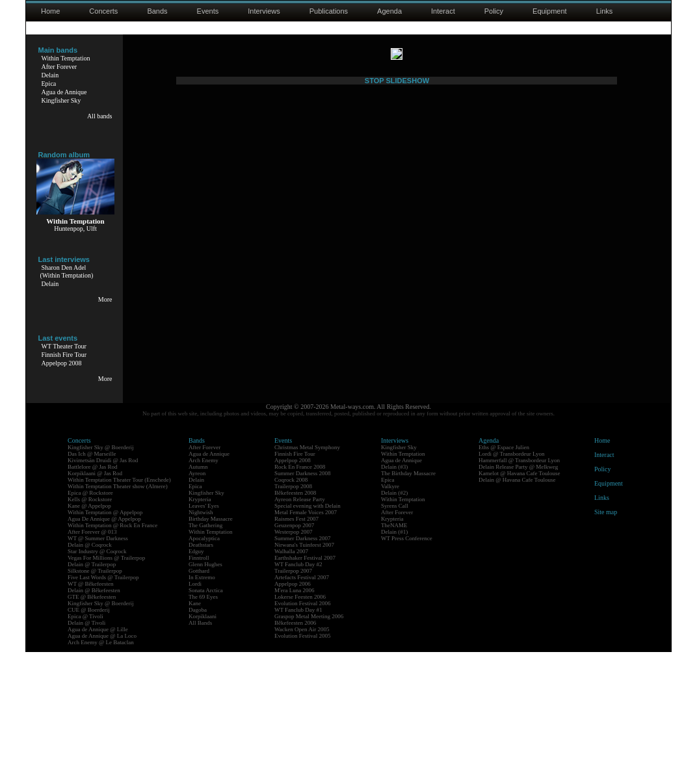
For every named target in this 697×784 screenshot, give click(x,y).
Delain (50, 75)
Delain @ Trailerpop (92, 696)
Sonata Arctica (206, 722)
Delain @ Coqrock (90, 677)
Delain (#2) (394, 625)
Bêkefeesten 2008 (295, 625)
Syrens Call (395, 638)
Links (605, 11)
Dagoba (198, 742)
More (105, 299)
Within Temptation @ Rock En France (112, 657)
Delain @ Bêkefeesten (94, 722)
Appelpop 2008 (62, 363)
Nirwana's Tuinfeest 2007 (304, 677)
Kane (195, 735)
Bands (157, 11)
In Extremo (202, 709)
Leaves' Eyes (204, 638)
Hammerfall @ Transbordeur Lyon (519, 592)
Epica (49, 84)
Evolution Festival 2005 (303, 768)
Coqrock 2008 (291, 612)
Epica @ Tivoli (85, 748)
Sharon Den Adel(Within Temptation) (67, 271)
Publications (329, 11)
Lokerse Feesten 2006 (300, 729)
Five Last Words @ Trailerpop (103, 709)
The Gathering (205, 657)
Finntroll (199, 690)
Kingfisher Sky (61, 100)
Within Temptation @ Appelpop (105, 644)
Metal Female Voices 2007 (306, 644)
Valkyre (390, 618)
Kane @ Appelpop (89, 638)
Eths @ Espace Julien (504, 579)
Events (208, 11)
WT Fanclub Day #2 (298, 696)
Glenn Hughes (205, 696)
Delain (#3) (394, 599)
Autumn (198, 599)
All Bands (200, 755)
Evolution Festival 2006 (303, 735)
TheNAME (394, 657)
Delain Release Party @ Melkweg (518, 599)
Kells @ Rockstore (90, 631)
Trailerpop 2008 (293, 618)
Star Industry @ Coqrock (97, 683)
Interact (443, 11)
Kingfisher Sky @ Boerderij (101, 579)
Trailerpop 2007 (293, 703)
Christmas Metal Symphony (307, 579)
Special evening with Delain (308, 638)
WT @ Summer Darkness (98, 670)
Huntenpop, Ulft (75, 229)
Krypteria (200, 631)
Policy (494, 11)
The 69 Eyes (203, 729)
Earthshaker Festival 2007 (305, 690)
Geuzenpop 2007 (294, 657)
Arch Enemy (204, 592)
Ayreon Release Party (300, 631)
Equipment (550, 11)
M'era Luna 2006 (295, 722)
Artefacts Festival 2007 (302, 709)
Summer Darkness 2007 (303, 670)
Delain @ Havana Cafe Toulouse (517, 612)
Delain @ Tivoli (86, 755)
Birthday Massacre (211, 651)
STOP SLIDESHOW (397, 512)
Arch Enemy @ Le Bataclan (101, 774)
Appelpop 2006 (293, 716)
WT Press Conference (407, 670)
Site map (606, 644)
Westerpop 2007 (294, 664)
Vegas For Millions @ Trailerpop (106, 690)
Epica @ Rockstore (90, 625)
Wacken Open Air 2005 (302, 761)
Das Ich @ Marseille (92, 586)
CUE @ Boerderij (89, 742)
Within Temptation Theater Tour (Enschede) (119, 612)
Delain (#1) (394, 664)
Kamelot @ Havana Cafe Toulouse (519, 605)
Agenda (389, 11)
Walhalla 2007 (291, 683)
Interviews (264, 11)
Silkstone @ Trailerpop (95, 703)
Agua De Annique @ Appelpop (104, 651)
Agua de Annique (64, 92)
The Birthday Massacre (408, 605)
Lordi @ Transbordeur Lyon (512, 586)
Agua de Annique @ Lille (98, 761)
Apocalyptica (204, 670)
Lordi (195, 716)
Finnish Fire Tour (64, 355)
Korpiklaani (203, 748)
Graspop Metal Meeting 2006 (309, 748)
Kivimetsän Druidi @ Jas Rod (103, 592)
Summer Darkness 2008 (303, 605)
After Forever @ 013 (92, 664)
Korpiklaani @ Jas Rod (95, 605)
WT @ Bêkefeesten (91, 716)
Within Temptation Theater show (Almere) (118, 618)
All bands (100, 116)
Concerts (103, 11)
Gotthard (199, 703)
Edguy (196, 683)
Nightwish (201, 644)
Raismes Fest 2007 (296, 651)
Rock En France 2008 (300, 599)
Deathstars (201, 677)
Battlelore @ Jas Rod (93, 599)
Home (50, 11)
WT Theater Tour (64, 346)
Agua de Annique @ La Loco (102, 768)
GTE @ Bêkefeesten (92, 729)
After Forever (59, 67)
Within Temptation (66, 58)
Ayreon (197, 605)
